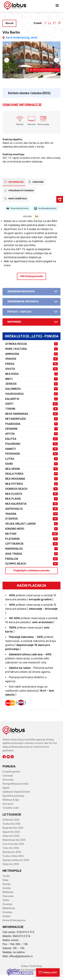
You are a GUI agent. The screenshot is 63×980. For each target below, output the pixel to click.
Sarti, (10, 38)
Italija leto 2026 (11, 870)
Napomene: (14, 328)
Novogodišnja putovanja (15, 789)
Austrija (7, 894)
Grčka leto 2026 (11, 826)
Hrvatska (7, 918)
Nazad (9, 23)
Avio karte (8, 810)
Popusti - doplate (19, 318)
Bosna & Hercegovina (14, 926)
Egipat (6, 794)
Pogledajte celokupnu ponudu (32, 576)
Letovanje (8, 781)
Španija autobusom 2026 (16, 866)
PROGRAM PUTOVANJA (19, 196)
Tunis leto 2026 (11, 854)
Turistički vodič (11, 814)
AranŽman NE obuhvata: (23, 307)
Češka (6, 906)
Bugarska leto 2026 (13, 834)
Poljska (6, 922)
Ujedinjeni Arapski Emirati (16, 798)
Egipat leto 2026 (11, 838)
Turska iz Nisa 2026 (13, 862)
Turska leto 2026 (12, 830)
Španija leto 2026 (12, 858)
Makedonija (9, 914)
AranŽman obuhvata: (21, 297)
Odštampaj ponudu (32, 282)
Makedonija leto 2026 (14, 846)
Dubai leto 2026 (11, 842)
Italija (5, 886)
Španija (6, 890)
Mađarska (8, 898)
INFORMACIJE (14, 188)
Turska (6, 882)
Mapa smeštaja (16, 204)
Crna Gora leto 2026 (13, 850)
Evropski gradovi (11, 777)
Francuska (8, 902)
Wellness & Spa (11, 806)
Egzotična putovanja (13, 802)
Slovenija (7, 910)
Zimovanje (8, 785)
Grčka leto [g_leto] (25, 38)
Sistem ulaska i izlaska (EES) (29, 99)
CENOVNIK (36, 188)
